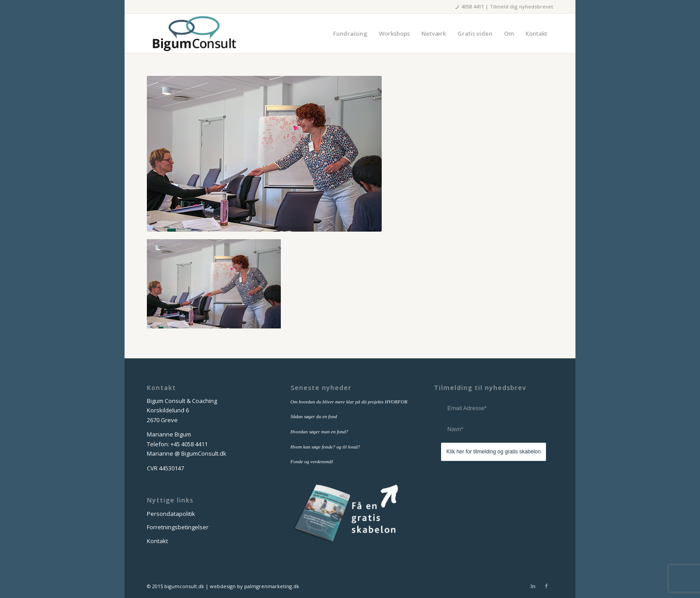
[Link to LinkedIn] (533, 586)
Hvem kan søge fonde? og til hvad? (325, 447)
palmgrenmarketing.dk (272, 586)
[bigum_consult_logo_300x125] (194, 33)
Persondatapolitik (171, 514)
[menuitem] (350, 33)
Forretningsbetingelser (178, 527)
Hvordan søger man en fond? (319, 432)
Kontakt (157, 541)
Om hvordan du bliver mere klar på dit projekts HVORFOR (349, 402)
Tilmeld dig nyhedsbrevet (521, 6)
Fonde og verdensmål (312, 461)
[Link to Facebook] (546, 586)
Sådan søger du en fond (314, 416)
